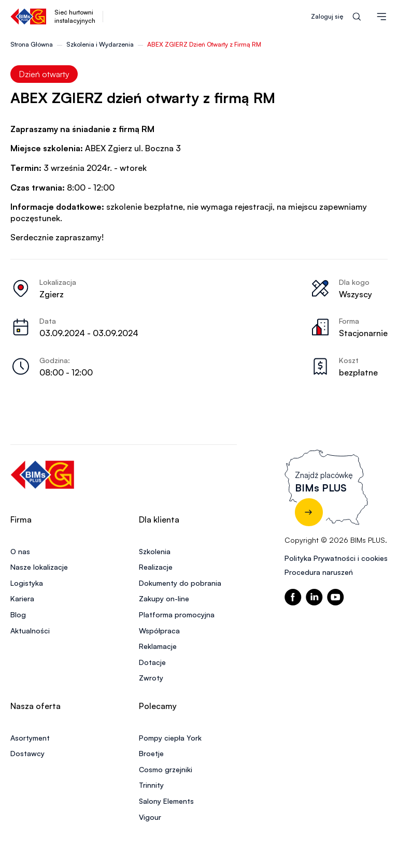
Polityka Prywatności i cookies (336, 558)
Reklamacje (158, 646)
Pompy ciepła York (170, 738)
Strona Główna (32, 44)
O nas (20, 551)
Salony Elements (166, 801)
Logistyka (27, 583)
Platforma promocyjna (177, 614)
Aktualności (30, 631)
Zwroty (151, 678)
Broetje (151, 753)
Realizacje (156, 567)
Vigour (150, 817)
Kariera (22, 598)
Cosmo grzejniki (166, 769)
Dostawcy (27, 753)
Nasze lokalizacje (39, 567)
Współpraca (159, 631)
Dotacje (152, 662)
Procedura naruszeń (319, 572)
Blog (18, 614)
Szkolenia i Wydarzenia (100, 44)
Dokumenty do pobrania (180, 583)
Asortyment (30, 738)
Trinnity (151, 785)
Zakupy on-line (164, 598)
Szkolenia (155, 551)
